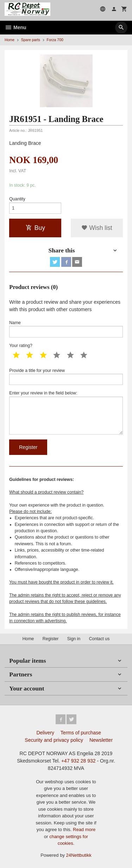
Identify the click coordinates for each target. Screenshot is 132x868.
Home (10, 40)
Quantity (17, 199)
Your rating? (21, 346)
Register (51, 639)
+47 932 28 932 (78, 761)
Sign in (74, 639)
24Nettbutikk (79, 855)
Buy (35, 228)
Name (66, 329)
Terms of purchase (81, 733)
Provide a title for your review (66, 377)
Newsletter (101, 740)
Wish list (97, 228)
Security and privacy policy (54, 740)
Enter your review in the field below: (66, 412)
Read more (84, 830)
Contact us (99, 639)
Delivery (45, 733)
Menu (15, 27)
